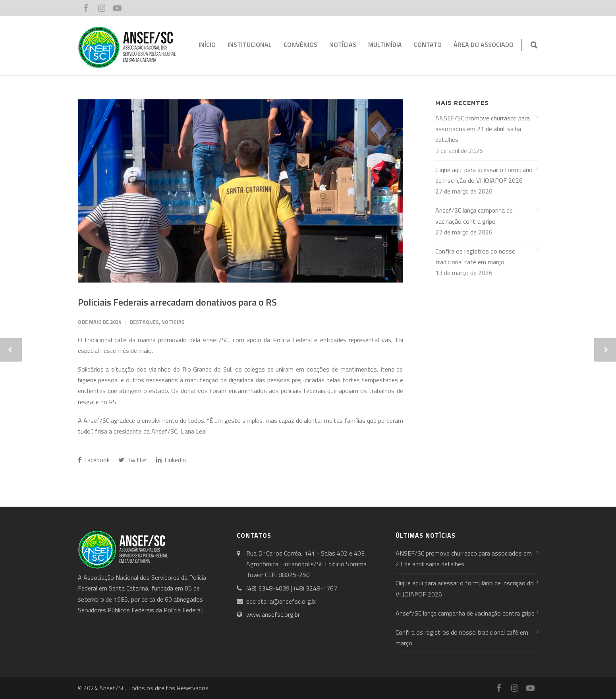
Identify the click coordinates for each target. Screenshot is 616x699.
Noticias (173, 322)
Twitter (133, 460)
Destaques (144, 322)
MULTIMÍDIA (385, 45)
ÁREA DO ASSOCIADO (484, 45)
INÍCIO (207, 45)
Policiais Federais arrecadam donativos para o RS (177, 302)
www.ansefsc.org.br (273, 614)
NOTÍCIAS (343, 45)
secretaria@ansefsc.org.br (282, 601)
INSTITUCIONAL (250, 45)
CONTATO (428, 45)
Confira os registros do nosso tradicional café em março (475, 257)
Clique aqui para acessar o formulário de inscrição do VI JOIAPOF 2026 (484, 175)
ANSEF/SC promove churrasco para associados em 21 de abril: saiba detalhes (483, 129)
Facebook (94, 460)
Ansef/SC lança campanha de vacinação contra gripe (474, 216)
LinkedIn (171, 460)
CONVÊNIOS (300, 45)
